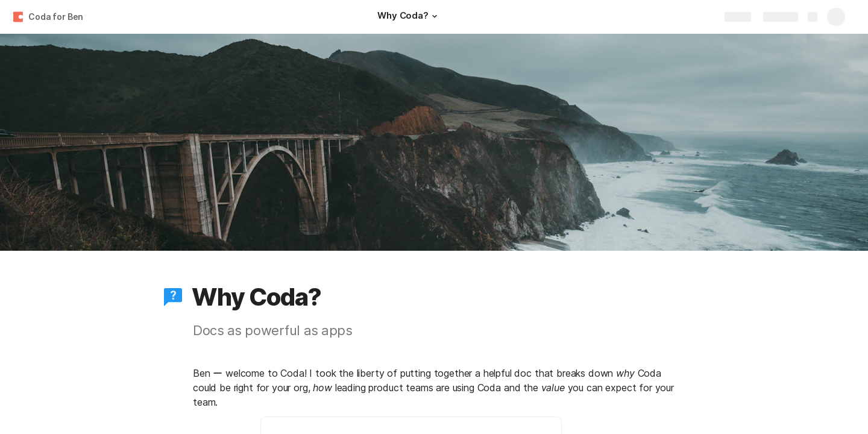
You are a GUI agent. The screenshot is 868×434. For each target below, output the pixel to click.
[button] (435, 16)
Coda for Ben (56, 17)
